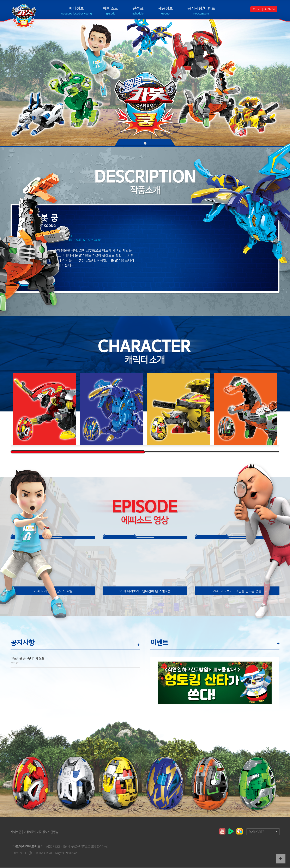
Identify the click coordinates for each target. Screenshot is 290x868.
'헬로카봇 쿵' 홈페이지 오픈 (30, 659)
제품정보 (165, 8)
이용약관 (32, 832)
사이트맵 (17, 832)
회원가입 (270, 9)
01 (145, 143)
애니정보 (76, 8)
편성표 (138, 8)
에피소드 (110, 8)
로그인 (256, 9)
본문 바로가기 (0, 0)
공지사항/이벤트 (201, 8)
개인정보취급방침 (53, 832)
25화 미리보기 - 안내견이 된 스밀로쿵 (145, 592)
